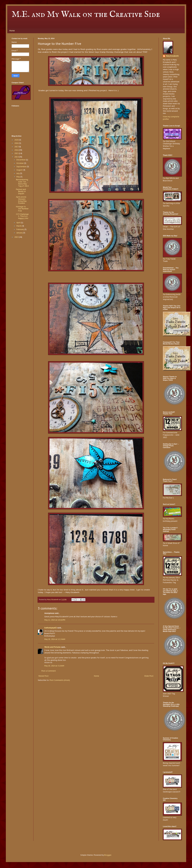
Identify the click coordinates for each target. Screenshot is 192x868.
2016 (17, 150)
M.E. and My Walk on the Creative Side (86, 15)
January (20, 233)
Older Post (149, 676)
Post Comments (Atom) (60, 680)
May (18, 177)
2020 (17, 140)
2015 (17, 153)
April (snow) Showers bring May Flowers (21, 200)
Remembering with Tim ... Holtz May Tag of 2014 (22, 183)
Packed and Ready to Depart (21, 191)
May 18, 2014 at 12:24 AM (55, 639)
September (22, 167)
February (20, 229)
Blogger (108, 855)
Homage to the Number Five (22, 209)
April (19, 223)
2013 (17, 237)
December (21, 160)
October (20, 163)
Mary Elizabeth (172, 56)
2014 (17, 157)
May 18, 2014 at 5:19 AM (54, 666)
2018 (17, 143)
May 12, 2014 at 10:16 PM (55, 620)
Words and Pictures (53, 647)
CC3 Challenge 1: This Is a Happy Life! (22, 216)
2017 (17, 147)
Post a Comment (49, 671)
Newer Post (44, 676)
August (20, 170)
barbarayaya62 (51, 628)
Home (12, 31)
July (18, 173)
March (19, 226)
